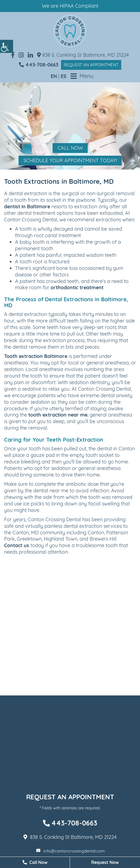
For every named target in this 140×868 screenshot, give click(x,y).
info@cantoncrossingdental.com (71, 851)
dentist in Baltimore (27, 207)
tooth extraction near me (58, 415)
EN (54, 76)
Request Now (105, 862)
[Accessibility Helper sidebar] (7, 46)
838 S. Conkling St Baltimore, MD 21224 (83, 55)
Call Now (70, 148)
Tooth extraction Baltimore (36, 356)
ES (64, 76)
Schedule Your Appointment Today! (70, 160)
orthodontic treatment (77, 287)
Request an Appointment (91, 65)
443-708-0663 (39, 65)
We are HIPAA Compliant (70, 6)
